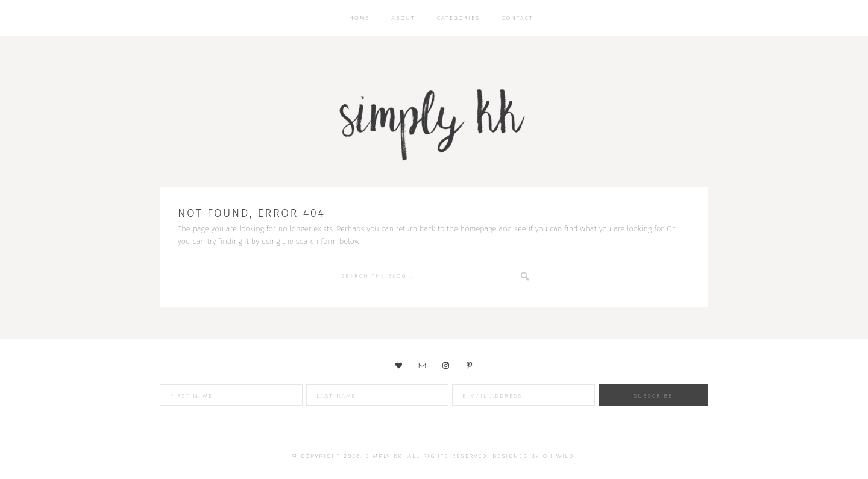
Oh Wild (559, 456)
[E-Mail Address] (524, 395)
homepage (479, 229)
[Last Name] (378, 395)
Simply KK (434, 121)
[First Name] (231, 395)
